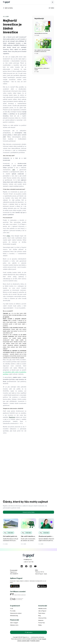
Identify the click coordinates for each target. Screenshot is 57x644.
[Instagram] (31, 566)
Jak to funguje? (14, 623)
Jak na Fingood (42, 611)
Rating (40, 625)
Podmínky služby (35, 641)
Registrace (12, 417)
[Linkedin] (22, 566)
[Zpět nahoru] (28, 632)
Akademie (41, 620)
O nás (12, 609)
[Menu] (53, 2)
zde (14, 170)
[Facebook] (26, 566)
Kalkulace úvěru (14, 625)
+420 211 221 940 (28, 562)
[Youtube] (35, 566)
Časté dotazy (42, 613)
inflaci (8, 236)
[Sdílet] (51, 8)
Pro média (13, 611)
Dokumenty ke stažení (16, 613)
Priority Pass (42, 623)
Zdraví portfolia (42, 618)
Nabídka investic (42, 609)
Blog (39, 616)
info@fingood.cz (28, 559)
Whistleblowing (14, 616)
